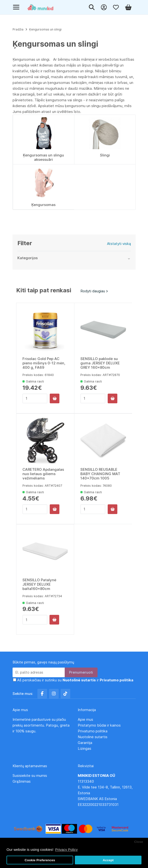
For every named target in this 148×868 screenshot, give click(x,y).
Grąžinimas (22, 781)
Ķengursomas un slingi (45, 29)
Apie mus (85, 719)
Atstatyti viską (119, 244)
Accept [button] (108, 860)
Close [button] (138, 842)
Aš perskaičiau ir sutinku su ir (75, 680)
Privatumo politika (93, 731)
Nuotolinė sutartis (93, 737)
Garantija (85, 743)
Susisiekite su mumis (30, 776)
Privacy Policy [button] (66, 850)
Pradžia (18, 29)
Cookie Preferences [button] (40, 860)
